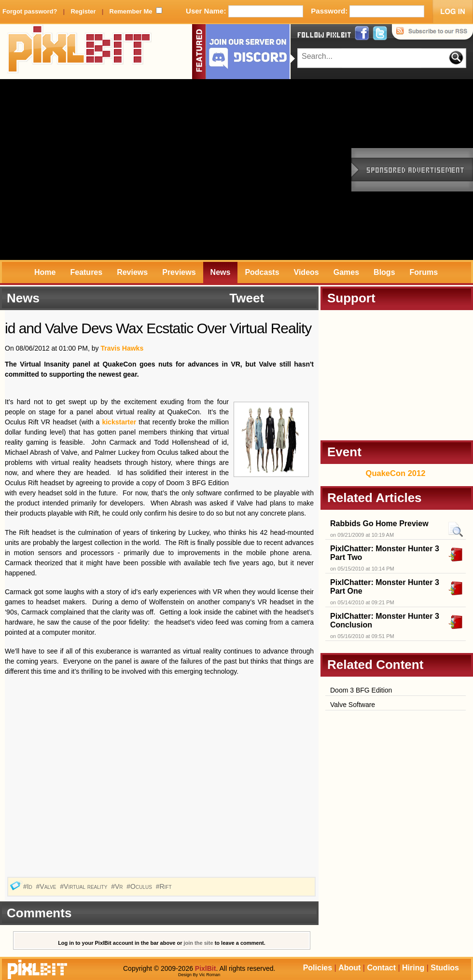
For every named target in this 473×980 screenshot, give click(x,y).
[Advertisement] (90, 170)
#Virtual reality (84, 886)
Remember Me (131, 11)
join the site (199, 943)
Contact (381, 968)
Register (83, 11)
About (349, 968)
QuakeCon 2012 (396, 473)
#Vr (118, 886)
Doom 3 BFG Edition (361, 690)
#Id (29, 886)
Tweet (247, 298)
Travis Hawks (122, 348)
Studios (445, 968)
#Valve (47, 886)
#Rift (165, 886)
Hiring (413, 968)
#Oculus (140, 886)
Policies (318, 968)
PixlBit (80, 52)
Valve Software (353, 705)
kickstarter (119, 422)
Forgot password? (30, 11)
